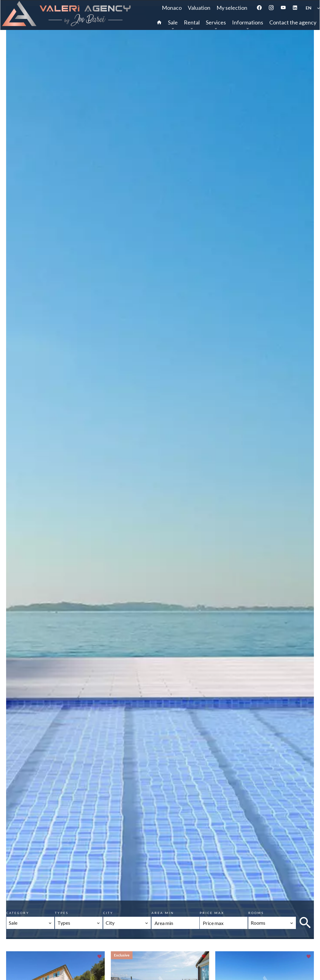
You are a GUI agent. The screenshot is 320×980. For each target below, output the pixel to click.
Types (62, 913)
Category (18, 913)
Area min (163, 913)
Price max (212, 913)
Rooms (256, 913)
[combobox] (30, 923)
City (108, 913)
